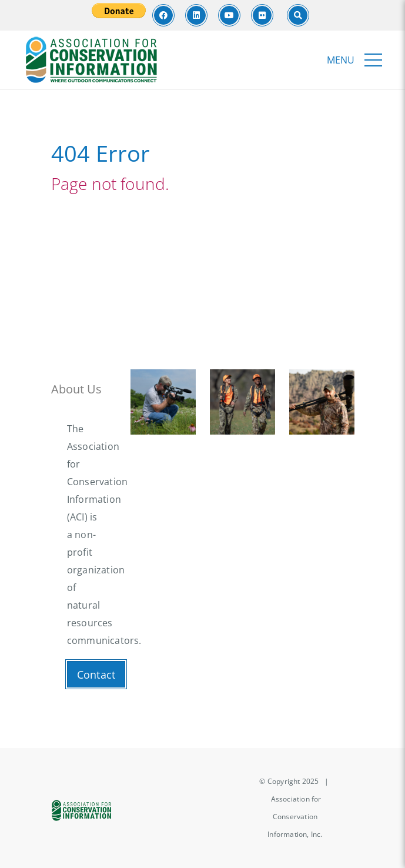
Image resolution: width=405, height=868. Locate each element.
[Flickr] (262, 15)
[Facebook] (163, 15)
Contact (96, 675)
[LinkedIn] (196, 15)
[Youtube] (229, 15)
